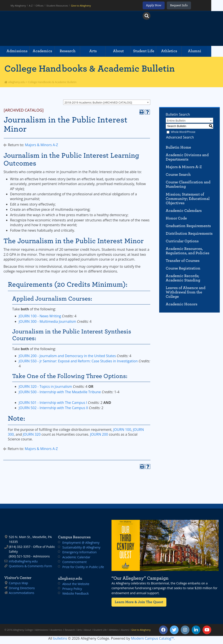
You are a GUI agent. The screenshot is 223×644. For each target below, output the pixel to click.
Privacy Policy (72, 589)
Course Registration (183, 268)
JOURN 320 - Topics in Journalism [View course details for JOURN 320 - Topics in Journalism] (45, 386)
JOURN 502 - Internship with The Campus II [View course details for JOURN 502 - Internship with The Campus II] (53, 408)
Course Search (178, 175)
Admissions (18, 51)
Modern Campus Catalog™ (153, 638)
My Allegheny (19, 5)
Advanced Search (180, 137)
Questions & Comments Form (30, 566)
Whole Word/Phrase (183, 132)
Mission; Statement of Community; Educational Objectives (188, 199)
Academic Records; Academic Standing (183, 278)
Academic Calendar (76, 557)
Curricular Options (182, 241)
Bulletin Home (178, 147)
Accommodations (21, 593)
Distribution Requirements (189, 233)
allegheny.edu (15, 82)
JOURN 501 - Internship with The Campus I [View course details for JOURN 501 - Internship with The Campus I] (53, 403)
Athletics (178, 51)
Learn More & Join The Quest (137, 602)
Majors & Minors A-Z (42, 145)
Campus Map (18, 583)
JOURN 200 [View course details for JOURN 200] (99, 434)
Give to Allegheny (81, 5)
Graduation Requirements (188, 226)
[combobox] (107, 102)
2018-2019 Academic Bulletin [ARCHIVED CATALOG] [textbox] (98, 102)
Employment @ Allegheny (81, 543)
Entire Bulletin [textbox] (176, 120)
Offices (40, 5)
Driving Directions (22, 588)
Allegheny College (55, 28)
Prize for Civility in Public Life (83, 567)
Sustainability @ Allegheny (81, 547)
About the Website (76, 584)
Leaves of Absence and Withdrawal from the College (186, 292)
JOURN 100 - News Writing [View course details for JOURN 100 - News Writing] (40, 316)
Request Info (190, 5)
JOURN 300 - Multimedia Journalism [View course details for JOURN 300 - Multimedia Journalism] (47, 321)
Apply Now (165, 5)
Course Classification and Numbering (188, 184)
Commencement (74, 562)
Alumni (205, 51)
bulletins (60, 638)
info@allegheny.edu (23, 561)
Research (71, 51)
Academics (45, 51)
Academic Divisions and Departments (187, 157)
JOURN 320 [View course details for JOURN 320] (32, 434)
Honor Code (176, 218)
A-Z (31, 5)
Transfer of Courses (183, 261)
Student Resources (58, 5)
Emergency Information (79, 552)
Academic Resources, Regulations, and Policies (188, 251)
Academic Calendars (184, 211)
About (125, 51)
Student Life (151, 51)
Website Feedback (75, 593)
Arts (98, 51)
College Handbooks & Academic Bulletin (90, 69)
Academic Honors (182, 304)
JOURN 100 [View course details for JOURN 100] (122, 430)
